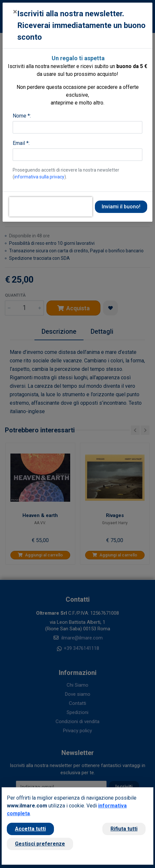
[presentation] (51, 207)
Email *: (21, 143)
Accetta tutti (30, 829)
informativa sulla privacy (39, 177)
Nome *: (22, 116)
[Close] (15, 12)
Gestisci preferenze (40, 844)
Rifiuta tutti (124, 829)
